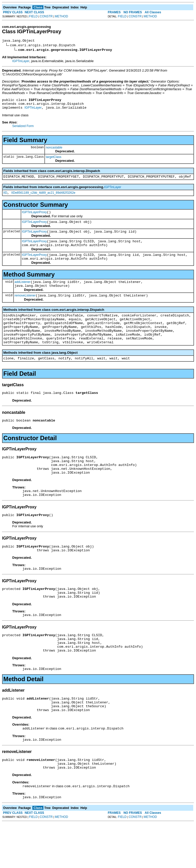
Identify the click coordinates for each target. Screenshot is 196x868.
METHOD (62, 16)
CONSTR (46, 16)
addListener (23, 293)
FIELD (33, 16)
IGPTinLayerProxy (34, 218)
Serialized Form (23, 129)
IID (5, 197)
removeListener (25, 308)
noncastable (54, 151)
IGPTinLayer (21, 62)
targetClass (53, 160)
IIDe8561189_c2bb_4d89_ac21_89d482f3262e (43, 197)
